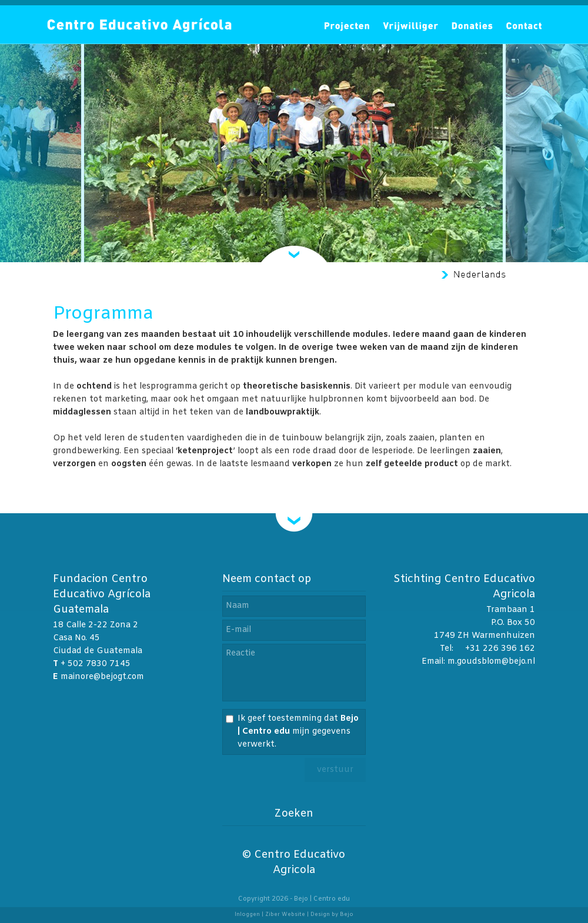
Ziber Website (285, 915)
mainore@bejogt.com (102, 677)
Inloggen (247, 915)
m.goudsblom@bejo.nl (491, 662)
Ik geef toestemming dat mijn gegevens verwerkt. (298, 732)
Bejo (347, 915)
